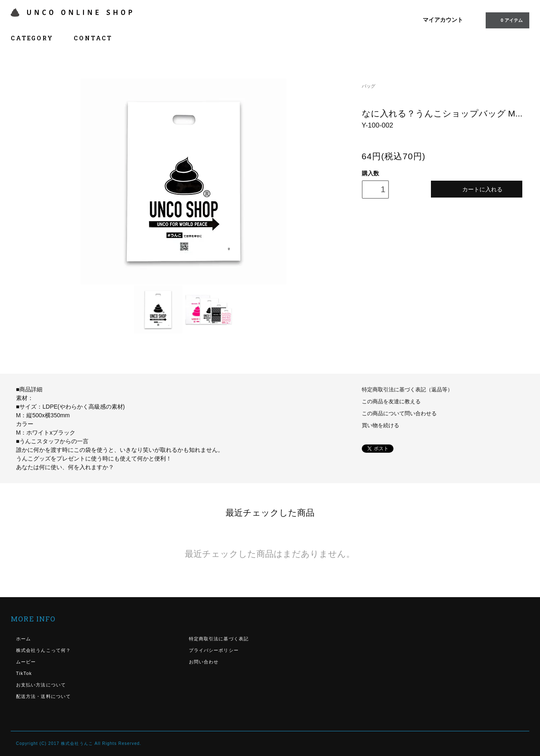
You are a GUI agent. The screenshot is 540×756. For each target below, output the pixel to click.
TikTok (24, 673)
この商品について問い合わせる (399, 414)
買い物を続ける (381, 426)
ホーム (23, 639)
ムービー (26, 662)
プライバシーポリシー (214, 650)
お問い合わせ (204, 662)
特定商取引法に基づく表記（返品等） (407, 390)
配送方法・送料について (43, 696)
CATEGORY (36, 38)
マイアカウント (443, 20)
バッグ (369, 86)
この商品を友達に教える (391, 402)
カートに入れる (476, 189)
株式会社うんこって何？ (43, 650)
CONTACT (93, 38)
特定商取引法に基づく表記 (219, 639)
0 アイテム (506, 20)
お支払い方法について (41, 685)
